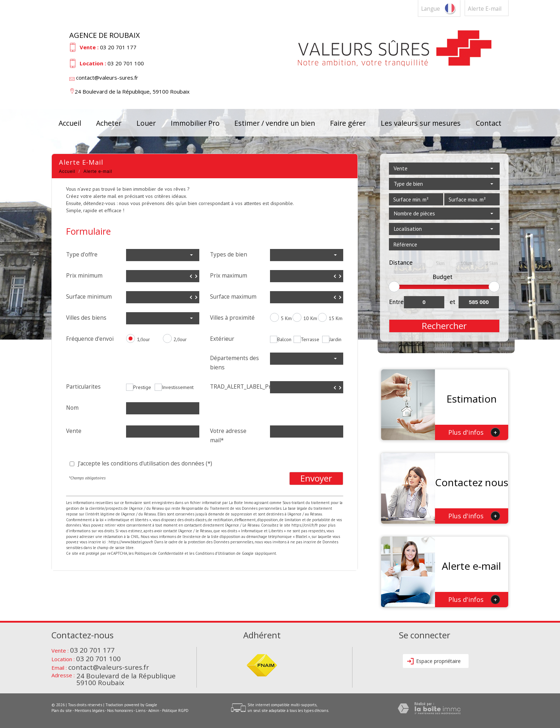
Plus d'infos (474, 432)
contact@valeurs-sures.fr (107, 78)
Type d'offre (82, 255)
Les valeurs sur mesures (421, 123)
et (452, 302)
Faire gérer (348, 123)
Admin (154, 710)
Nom (72, 408)
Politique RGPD (175, 710)
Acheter (109, 123)
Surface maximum (233, 297)
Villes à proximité (232, 318)
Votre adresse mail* (228, 436)
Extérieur (222, 339)
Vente (74, 431)
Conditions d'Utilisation (215, 553)
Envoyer (316, 478)
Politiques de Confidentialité (159, 553)
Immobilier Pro (195, 123)
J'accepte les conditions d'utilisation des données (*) (145, 463)
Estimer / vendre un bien (275, 123)
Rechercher (444, 326)
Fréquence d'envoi (90, 339)
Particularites (83, 387)
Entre (396, 302)
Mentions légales (89, 710)
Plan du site (62, 710)
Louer (146, 123)
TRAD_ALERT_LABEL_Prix (237, 387)
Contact (489, 123)
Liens (141, 710)
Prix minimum (84, 276)
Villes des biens (86, 318)
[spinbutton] (163, 276)
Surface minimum (89, 297)
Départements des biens (234, 363)
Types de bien (229, 255)
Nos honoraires (120, 710)
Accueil (70, 123)
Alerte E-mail (485, 9)
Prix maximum (229, 276)
